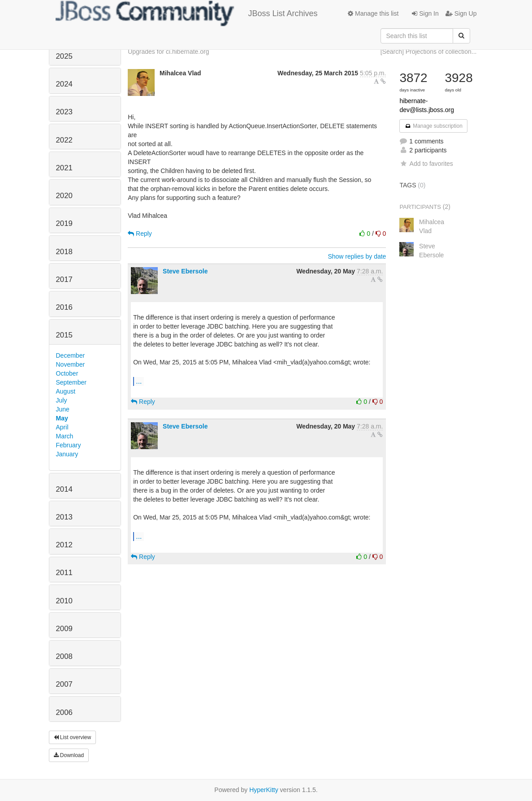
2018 (64, 252)
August (66, 391)
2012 (64, 545)
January (67, 454)
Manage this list (373, 13)
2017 (64, 279)
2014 (64, 489)
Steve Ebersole (185, 271)
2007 (64, 684)
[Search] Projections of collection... (429, 52)
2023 (64, 112)
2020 (64, 196)
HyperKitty (264, 790)
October (67, 373)
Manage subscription (433, 126)
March (65, 436)
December (71, 355)
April (62, 427)
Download (69, 755)
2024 (64, 84)
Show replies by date (357, 256)
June (63, 409)
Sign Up (461, 13)
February (69, 445)
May (62, 418)
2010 (64, 601)
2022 (64, 140)
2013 (64, 517)
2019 (64, 223)
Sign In (425, 13)
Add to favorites (426, 164)
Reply (140, 234)
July (62, 400)
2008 (64, 656)
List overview (73, 737)
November (71, 364)
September (71, 382)
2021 (64, 168)
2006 (64, 712)
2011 (64, 573)
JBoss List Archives (187, 13)
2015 (64, 335)
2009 (64, 629)
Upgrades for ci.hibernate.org (168, 52)
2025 (64, 56)
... (139, 381)
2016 (64, 307)
